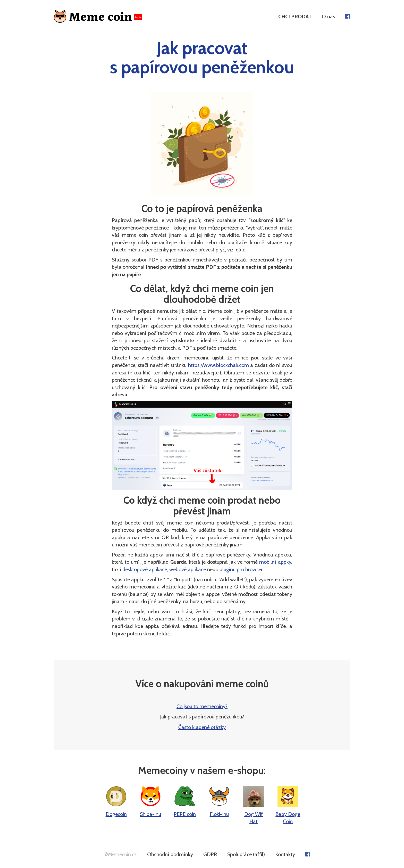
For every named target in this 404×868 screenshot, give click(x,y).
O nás (328, 17)
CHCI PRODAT (295, 17)
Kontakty (285, 854)
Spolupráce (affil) (246, 854)
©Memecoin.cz (121, 854)
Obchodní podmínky (170, 854)
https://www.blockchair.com (218, 365)
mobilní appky (275, 562)
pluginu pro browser (241, 569)
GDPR (210, 854)
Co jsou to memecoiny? (202, 706)
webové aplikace (188, 569)
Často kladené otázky (202, 727)
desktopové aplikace (145, 569)
